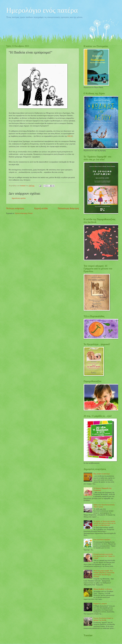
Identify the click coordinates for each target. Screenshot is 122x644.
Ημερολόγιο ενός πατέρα (42, 10)
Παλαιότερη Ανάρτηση (68, 208)
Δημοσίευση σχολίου (19, 198)
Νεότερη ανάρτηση (15, 208)
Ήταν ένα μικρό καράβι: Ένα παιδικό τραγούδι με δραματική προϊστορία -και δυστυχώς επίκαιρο (104, 574)
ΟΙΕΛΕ (70, 136)
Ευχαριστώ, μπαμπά (100, 604)
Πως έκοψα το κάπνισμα (102, 474)
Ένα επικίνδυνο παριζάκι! (102, 540)
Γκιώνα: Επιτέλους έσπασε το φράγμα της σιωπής (103, 619)
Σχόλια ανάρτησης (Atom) (24, 213)
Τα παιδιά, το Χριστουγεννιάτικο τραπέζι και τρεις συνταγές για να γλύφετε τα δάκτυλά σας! (105, 523)
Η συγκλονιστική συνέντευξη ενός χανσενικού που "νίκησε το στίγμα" (104, 556)
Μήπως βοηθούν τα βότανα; (103, 589)
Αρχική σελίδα (41, 208)
